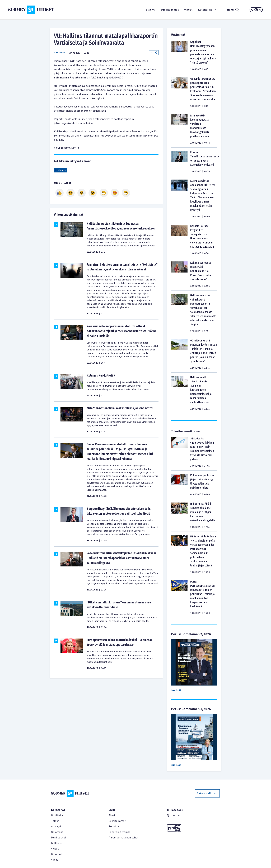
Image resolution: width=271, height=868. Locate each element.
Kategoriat (207, 10)
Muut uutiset (59, 838)
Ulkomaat (57, 832)
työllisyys (60, 170)
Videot (188, 10)
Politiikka (60, 53)
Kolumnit (57, 854)
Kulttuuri (57, 843)
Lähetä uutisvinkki (120, 832)
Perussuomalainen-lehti (123, 838)
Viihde (55, 860)
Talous (55, 821)
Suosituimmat (170, 10)
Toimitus (114, 827)
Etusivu (151, 10)
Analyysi (56, 827)
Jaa (154, 52)
